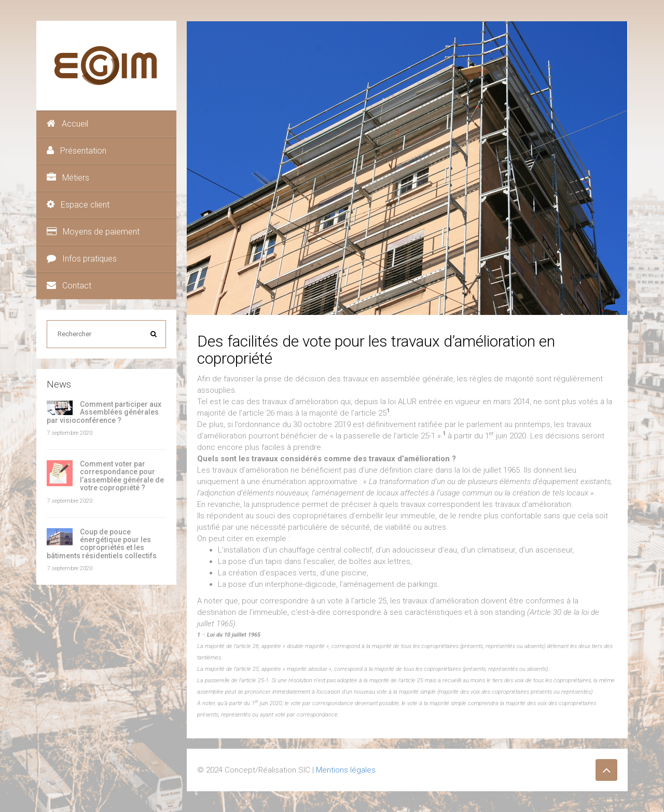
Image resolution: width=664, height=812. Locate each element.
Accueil (67, 124)
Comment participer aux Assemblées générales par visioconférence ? (104, 412)
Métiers (68, 178)
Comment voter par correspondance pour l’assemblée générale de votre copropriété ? (122, 476)
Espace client (78, 205)
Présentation (77, 151)
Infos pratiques (82, 259)
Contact (69, 286)
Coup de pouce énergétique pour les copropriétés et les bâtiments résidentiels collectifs (102, 544)
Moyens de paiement (93, 232)
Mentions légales (346, 770)
